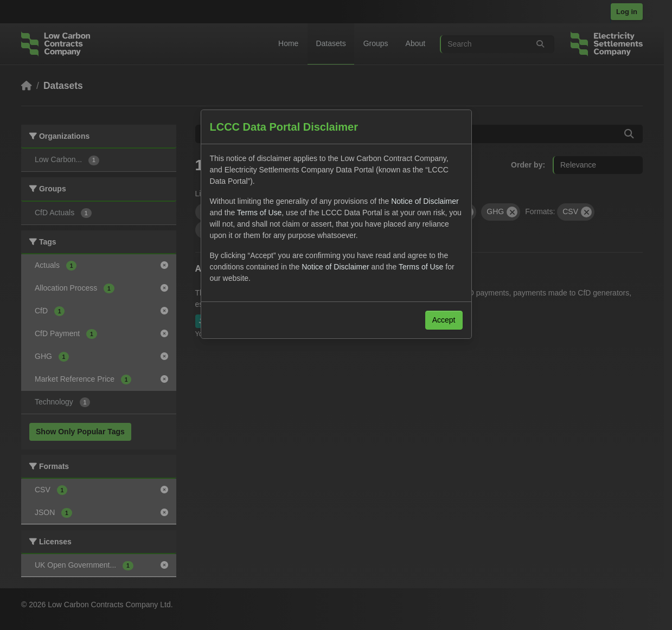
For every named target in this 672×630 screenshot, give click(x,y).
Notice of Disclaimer (425, 201)
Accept (444, 320)
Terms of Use (259, 213)
